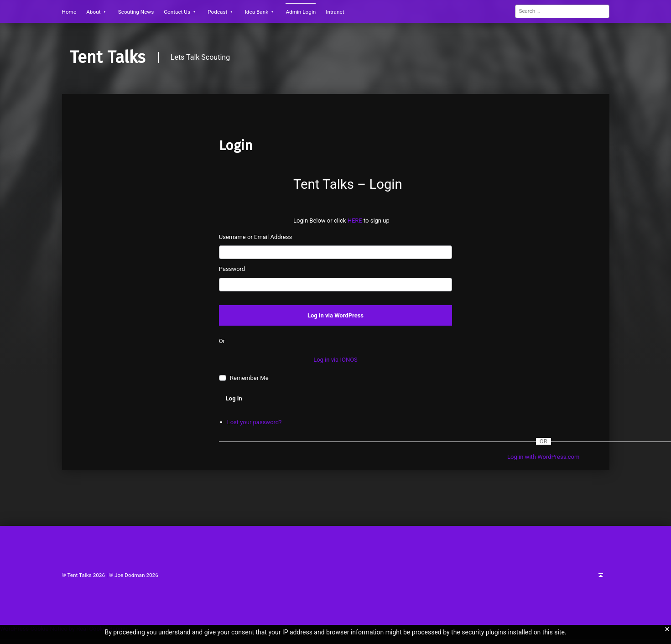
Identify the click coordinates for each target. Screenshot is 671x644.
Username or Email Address (255, 237)
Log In (234, 398)
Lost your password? (255, 422)
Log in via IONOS (335, 360)
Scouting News (136, 12)
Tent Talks (107, 57)
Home (69, 12)
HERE (356, 221)
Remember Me (249, 378)
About (93, 12)
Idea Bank (257, 12)
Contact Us (177, 12)
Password (232, 269)
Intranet (335, 12)
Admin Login (301, 12)
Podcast (217, 12)
